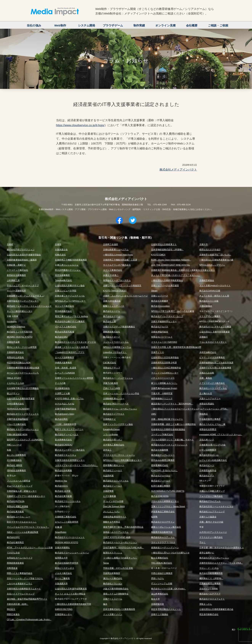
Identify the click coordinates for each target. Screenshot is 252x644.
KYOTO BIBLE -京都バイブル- (69, 399)
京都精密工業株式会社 (66, 517)
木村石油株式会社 (208, 352)
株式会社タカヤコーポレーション (23, 429)
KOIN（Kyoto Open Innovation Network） (171, 260)
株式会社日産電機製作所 (211, 573)
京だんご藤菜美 (62, 578)
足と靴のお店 (206, 393)
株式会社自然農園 (63, 470)
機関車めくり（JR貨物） (211, 578)
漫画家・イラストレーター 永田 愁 (71, 347)
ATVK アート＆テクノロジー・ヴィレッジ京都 (30, 548)
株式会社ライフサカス (114, 414)
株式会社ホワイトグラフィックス (23, 414)
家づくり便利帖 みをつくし (164, 383)
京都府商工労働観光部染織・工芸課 (120, 260)
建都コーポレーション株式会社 (166, 527)
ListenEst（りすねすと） (115, 352)
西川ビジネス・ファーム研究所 (22, 347)
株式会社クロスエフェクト (212, 599)
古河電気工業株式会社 (114, 445)
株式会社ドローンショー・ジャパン (72, 553)
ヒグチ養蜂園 (110, 496)
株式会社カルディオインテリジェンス (169, 445)
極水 (105, 604)
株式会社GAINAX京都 (210, 291)
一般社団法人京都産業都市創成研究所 (73, 604)
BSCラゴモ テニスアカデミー (69, 429)
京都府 (10, 244)
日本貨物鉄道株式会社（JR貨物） (167, 249)
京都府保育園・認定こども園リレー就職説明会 (173, 424)
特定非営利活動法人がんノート (166, 609)
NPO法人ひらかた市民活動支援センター (122, 460)
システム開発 (87, 25)
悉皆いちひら (158, 578)
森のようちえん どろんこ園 (212, 424)
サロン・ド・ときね (209, 568)
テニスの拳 (60, 383)
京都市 (58, 244)
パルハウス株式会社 (16, 424)
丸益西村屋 (108, 476)
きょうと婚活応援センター (20, 311)
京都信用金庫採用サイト (115, 517)
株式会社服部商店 (15, 542)
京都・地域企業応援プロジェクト (167, 419)
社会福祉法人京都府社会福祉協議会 (168, 429)
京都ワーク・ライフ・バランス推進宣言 (122, 285)
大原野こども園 (62, 393)
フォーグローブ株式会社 (211, 496)
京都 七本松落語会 (112, 301)
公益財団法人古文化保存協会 (165, 357)
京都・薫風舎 (206, 378)
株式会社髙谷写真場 (64, 332)
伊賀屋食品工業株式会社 (163, 512)
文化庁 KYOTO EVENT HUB (117, 537)
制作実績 (139, 25)
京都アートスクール (113, 599)
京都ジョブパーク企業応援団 (165, 285)
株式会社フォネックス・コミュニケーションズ (29, 306)
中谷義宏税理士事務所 (210, 419)
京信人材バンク (207, 440)
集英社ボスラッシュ (113, 553)
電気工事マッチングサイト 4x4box (71, 316)
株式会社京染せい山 (209, 455)
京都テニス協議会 (208, 517)
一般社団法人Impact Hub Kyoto (118, 255)
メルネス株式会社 (63, 573)
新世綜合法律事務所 (16, 275)
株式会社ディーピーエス (67, 434)
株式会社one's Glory (65, 414)
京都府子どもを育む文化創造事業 (215, 368)
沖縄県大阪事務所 (63, 363)
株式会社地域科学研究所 (67, 563)
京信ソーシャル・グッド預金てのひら (25, 578)
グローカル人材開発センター (165, 501)
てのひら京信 (13, 553)
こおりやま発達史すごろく (20, 583)
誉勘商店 (204, 414)
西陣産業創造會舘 (15, 563)
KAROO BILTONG (64, 609)
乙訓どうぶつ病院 (112, 388)
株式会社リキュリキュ (66, 455)
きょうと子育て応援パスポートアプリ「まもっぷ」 (176, 275)
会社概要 (192, 25)
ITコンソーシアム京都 (162, 583)
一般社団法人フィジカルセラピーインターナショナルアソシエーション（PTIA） (190, 409)
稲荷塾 (154, 517)
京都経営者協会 (207, 280)
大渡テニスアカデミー (210, 399)
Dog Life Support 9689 (114, 506)
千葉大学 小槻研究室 (162, 393)
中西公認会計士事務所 (162, 573)
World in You (61, 481)
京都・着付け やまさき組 (211, 522)
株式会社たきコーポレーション (214, 558)
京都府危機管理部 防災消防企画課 (23, 368)
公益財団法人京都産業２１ (164, 244)
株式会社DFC (13, 537)
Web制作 (60, 25)
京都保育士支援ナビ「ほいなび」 (215, 255)
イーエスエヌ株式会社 (66, 327)
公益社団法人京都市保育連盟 (21, 399)
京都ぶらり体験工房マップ (212, 491)
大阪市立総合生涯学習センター (70, 460)
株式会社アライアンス (210, 501)
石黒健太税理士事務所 (210, 583)
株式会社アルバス (160, 327)
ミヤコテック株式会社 (18, 270)
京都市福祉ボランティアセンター (23, 301)
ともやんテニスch (15, 383)
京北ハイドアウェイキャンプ (21, 594)
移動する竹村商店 (112, 522)
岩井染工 (107, 450)
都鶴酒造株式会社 (112, 332)
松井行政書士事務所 (161, 486)
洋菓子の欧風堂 (111, 383)
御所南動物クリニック (162, 399)
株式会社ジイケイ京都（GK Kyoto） (169, 589)
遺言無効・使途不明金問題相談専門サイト (27, 599)
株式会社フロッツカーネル (68, 501)
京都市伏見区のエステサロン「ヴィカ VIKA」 (221, 563)
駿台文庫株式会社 (160, 558)
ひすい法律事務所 (208, 450)
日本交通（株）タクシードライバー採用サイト (222, 548)
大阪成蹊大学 (61, 583)
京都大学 (204, 244)
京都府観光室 (158, 604)
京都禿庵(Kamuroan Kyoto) (164, 388)
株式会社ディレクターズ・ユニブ (167, 316)
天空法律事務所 (62, 275)
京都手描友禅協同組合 (66, 409)
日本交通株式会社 (15, 404)
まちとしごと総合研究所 (67, 522)
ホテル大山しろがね (64, 404)
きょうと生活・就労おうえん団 (214, 296)
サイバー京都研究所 (16, 291)
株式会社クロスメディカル (116, 481)
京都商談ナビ (110, 419)
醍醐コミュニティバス (114, 306)
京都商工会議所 (111, 244)
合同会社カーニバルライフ (20, 558)
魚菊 (9, 450)
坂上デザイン (13, 393)
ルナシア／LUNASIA (65, 373)
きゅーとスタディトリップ (20, 486)
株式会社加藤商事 (160, 450)
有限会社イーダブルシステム (117, 280)
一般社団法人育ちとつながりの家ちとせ (170, 553)
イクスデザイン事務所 (210, 316)
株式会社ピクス (207, 476)
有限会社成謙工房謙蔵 (18, 506)
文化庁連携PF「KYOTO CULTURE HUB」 (124, 548)
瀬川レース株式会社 (113, 578)
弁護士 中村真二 (111, 275)
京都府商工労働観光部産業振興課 (71, 260)
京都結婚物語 (206, 306)
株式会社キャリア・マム (163, 537)
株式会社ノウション (113, 583)
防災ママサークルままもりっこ (22, 522)
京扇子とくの (158, 352)
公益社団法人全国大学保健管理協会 (24, 255)
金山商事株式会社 (160, 594)
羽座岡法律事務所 (112, 573)
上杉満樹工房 (13, 280)
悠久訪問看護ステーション (68, 270)
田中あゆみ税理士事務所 (163, 460)
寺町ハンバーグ (14, 445)
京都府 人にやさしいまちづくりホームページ (125, 296)
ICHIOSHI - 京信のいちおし (164, 470)
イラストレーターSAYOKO (164, 342)
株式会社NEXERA (160, 496)
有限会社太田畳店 (208, 429)
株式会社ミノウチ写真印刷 (20, 332)
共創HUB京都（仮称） (18, 604)
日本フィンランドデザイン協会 (118, 424)
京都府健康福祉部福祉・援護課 (22, 260)
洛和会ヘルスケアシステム (116, 532)
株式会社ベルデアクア (210, 594)
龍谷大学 (155, 599)
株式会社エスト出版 (209, 301)
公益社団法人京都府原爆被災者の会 (216, 609)
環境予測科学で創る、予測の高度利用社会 (123, 527)
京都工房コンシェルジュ (67, 265)
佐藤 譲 (58, 527)
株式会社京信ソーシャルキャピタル (216, 506)
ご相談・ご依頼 (218, 25)
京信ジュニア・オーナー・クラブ (23, 285)
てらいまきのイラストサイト (213, 342)
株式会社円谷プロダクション (21, 249)
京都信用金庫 (13, 342)
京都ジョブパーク (160, 296)
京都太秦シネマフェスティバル (70, 296)
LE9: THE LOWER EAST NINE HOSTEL (171, 265)
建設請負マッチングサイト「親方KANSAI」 (172, 404)
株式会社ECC (61, 486)
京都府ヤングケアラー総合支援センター (26, 496)
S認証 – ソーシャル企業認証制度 (23, 532)
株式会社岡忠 (61, 419)
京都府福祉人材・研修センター (22, 491)
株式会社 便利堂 (15, 465)
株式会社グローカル (161, 476)
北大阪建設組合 (62, 388)
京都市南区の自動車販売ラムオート (24, 589)
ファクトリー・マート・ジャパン (119, 455)
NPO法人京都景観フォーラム (117, 347)
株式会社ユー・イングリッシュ (118, 378)
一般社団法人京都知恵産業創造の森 (216, 260)
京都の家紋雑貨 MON (17, 434)
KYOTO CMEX (158, 255)
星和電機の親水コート (114, 465)
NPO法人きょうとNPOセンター (70, 301)
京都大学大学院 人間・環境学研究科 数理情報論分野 (176, 347)
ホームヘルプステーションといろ (23, 373)
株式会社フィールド (113, 470)
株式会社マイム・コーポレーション (120, 409)
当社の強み (34, 25)
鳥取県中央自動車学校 (162, 532)
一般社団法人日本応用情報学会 (166, 368)
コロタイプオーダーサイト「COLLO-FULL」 (76, 465)
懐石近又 (11, 609)
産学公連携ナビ (207, 553)
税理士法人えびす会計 (210, 249)
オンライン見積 (165, 25)
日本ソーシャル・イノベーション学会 (121, 393)
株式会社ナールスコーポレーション (120, 542)
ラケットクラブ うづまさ (163, 542)
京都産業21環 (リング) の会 (213, 445)
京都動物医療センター (114, 399)
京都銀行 (204, 337)
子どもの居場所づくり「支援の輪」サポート (172, 440)
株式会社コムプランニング (212, 512)
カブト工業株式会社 (113, 270)
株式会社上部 (110, 321)
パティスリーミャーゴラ (163, 378)
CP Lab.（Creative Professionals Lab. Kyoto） (29, 619)
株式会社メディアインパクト (178, 169)
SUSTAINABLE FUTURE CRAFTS (168, 491)
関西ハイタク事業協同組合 (20, 573)
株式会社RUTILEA (16, 501)
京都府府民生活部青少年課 (164, 363)
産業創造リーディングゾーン (165, 548)
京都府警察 (108, 491)
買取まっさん (206, 604)
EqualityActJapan (111, 429)
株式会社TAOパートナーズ (116, 404)
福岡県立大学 (61, 558)
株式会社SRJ (61, 337)
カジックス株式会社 (64, 306)
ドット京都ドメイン (113, 614)
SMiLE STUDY (14, 378)
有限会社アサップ (112, 368)
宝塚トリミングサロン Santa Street (168, 506)
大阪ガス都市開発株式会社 (116, 589)
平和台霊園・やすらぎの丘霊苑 (118, 568)
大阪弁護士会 (61, 249)
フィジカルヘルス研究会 (19, 481)
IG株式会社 (60, 255)
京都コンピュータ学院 (66, 291)
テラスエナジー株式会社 (211, 537)
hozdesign (12, 321)
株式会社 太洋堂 (63, 491)
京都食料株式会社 (15, 352)
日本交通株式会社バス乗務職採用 (119, 609)
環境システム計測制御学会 (116, 594)
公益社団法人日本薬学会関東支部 (71, 589)
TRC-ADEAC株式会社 (162, 563)
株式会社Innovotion (160, 306)
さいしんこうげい (112, 512)
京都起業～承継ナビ (16, 265)
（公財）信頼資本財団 (66, 424)
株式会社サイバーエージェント (70, 537)
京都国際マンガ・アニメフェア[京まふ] (26, 296)
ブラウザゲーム (113, 25)
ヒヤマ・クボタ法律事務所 (212, 357)
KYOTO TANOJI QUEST (115, 291)
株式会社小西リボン (113, 440)
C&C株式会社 (110, 363)
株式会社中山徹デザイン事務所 (70, 321)
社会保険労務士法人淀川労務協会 (23, 388)
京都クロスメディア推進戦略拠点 (119, 327)
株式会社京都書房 (160, 301)
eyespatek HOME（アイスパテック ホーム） (221, 434)
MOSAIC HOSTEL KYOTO (20, 337)
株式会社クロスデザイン (163, 522)
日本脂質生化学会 (208, 470)
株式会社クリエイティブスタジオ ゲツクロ (75, 342)
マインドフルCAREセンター (165, 373)
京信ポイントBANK (209, 589)
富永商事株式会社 (63, 440)
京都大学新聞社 (62, 548)
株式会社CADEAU (64, 445)
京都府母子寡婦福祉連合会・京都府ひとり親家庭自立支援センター (183, 270)
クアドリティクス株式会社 (212, 383)
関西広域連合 (13, 614)
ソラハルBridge (110, 434)
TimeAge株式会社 (63, 280)
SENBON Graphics (16, 327)
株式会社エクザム (112, 316)
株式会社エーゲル (112, 311)
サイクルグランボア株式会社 (117, 265)
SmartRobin (61, 532)
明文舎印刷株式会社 (209, 614)
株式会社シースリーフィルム (213, 388)
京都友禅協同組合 (160, 332)
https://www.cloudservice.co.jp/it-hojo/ (80, 125)
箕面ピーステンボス (64, 568)
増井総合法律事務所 (16, 470)
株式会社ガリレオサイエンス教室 (215, 327)
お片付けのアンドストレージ (213, 532)
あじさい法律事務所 (16, 455)
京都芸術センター (63, 614)
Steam (154, 291)
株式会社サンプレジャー (163, 455)
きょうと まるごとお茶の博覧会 (70, 594)
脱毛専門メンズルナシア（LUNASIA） (25, 440)
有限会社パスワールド (162, 337)
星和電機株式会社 (160, 465)
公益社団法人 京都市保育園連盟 (215, 332)
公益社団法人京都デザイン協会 (70, 285)
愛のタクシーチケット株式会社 (70, 450)
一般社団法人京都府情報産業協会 (167, 280)
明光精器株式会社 (63, 311)
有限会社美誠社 (207, 404)
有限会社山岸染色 (15, 357)
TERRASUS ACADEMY (18, 409)
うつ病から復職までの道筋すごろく (120, 558)
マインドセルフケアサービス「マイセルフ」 (28, 527)
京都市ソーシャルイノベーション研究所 (74, 378)
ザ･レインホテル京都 (113, 501)
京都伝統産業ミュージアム (116, 249)
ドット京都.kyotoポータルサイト (215, 285)
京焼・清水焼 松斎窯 (66, 368)
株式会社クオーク (112, 337)
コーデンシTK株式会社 (162, 434)
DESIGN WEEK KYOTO (67, 542)
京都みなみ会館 (207, 373)
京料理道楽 (12, 568)
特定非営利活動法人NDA (19, 363)
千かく (203, 542)
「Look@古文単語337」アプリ (70, 352)
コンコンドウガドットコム (116, 342)
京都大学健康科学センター (164, 321)
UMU (154, 414)
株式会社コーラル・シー (19, 517)
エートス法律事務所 (64, 357)
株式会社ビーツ (207, 465)
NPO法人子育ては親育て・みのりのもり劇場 (173, 311)
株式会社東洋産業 (63, 496)
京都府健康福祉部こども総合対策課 (216, 363)
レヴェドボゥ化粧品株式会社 (213, 460)
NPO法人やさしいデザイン (212, 265)
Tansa (106, 563)
